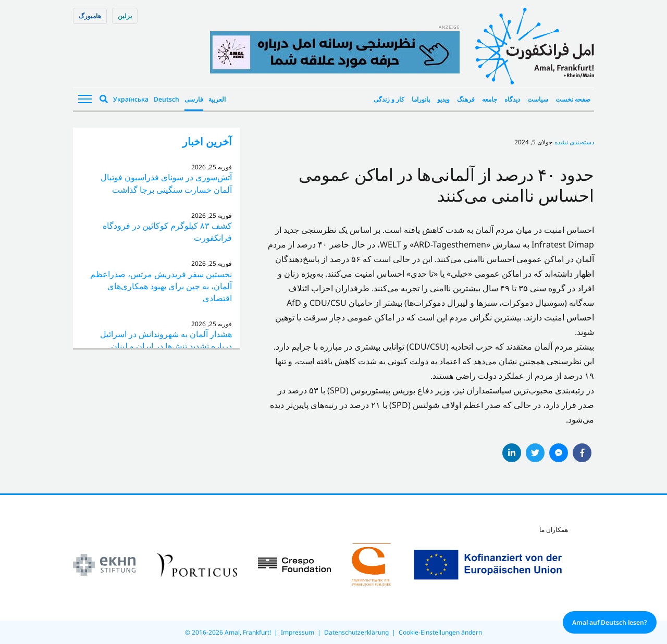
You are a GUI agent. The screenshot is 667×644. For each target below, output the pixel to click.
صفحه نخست (573, 99)
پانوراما (421, 99)
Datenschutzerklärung (356, 632)
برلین (125, 16)
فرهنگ (466, 99)
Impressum (298, 632)
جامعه (490, 99)
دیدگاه (512, 99)
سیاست (538, 99)
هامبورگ (90, 16)
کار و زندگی (389, 99)
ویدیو (443, 99)
